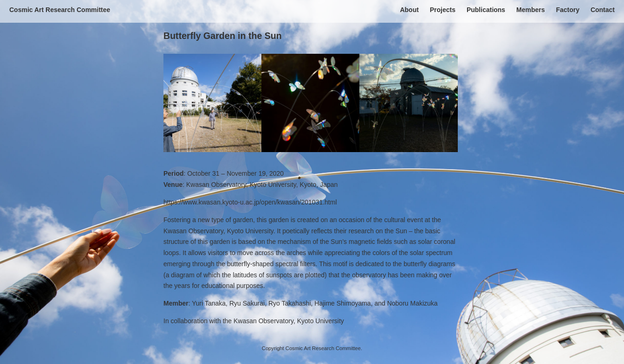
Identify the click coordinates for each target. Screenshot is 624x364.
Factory (568, 10)
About (409, 10)
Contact (603, 10)
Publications (486, 10)
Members (530, 10)
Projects (443, 10)
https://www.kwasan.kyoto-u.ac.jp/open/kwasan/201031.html (250, 202)
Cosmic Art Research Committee (60, 10)
